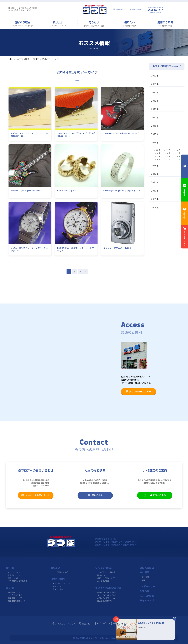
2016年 (155, 126)
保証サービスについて (106, 578)
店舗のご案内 (58, 579)
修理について (103, 575)
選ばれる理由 (147, 568)
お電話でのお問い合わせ (107, 592)
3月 (158, 159)
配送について (13, 578)
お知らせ (145, 591)
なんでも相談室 (103, 568)
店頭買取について (15, 592)
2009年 (155, 199)
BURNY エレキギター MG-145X (26, 191)
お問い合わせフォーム (106, 598)
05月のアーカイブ (50, 59)
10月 (178, 150)
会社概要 (145, 572)
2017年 (155, 117)
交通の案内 (136, 9)
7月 (179, 153)
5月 (169, 156)
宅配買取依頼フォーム (17, 601)
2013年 (155, 166)
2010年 (155, 191)
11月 (168, 150)
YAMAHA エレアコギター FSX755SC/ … (122, 133)
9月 (158, 153)
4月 (179, 156)
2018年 (155, 109)
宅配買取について (15, 598)
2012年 (155, 174)
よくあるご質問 (103, 581)
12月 (158, 150)
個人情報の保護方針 (105, 601)
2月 (169, 159)
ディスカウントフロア (61, 583)
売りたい (11, 588)
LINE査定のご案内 (155, 495)
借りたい (55, 568)
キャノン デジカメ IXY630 (117, 248)
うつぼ (101, 623)
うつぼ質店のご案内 (61, 572)
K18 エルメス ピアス (67, 191)
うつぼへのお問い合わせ (108, 588)
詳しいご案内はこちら (139, 391)
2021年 (155, 84)
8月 (169, 153)
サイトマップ (147, 601)
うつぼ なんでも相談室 (106, 572)
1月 (179, 159)
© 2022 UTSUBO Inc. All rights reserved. (94, 638)
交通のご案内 (58, 589)
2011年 (155, 182)
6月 (158, 156)
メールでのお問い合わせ (36, 495)
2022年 (155, 76)
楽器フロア (57, 586)
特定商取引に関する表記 (18, 581)
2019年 (155, 101)
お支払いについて (15, 575)
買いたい (11, 568)
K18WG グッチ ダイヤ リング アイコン (122, 191)
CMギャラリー (147, 586)
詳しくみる (95, 495)
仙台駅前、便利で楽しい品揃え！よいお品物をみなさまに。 (24, 9)
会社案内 (119, 9)
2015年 (155, 134)
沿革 (144, 580)
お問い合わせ (156, 12)
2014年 (36, 59)
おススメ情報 (23, 59)
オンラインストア (15, 572)
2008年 (155, 207)
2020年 (155, 92)
